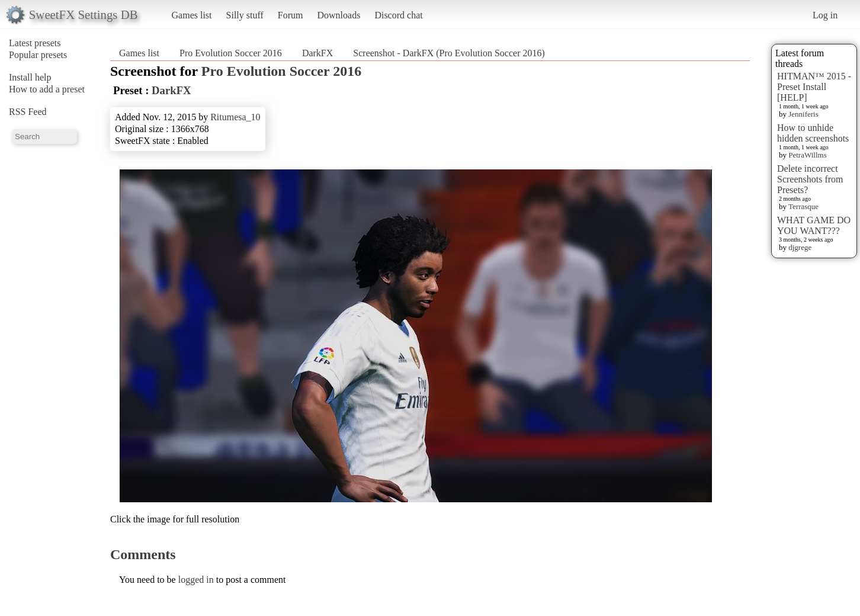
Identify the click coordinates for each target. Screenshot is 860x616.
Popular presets (38, 55)
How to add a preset (47, 89)
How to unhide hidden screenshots (813, 133)
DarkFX (317, 53)
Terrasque (803, 206)
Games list (192, 15)
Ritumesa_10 (235, 117)
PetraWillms (807, 155)
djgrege (800, 247)
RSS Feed (28, 112)
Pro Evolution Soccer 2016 (231, 53)
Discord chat (398, 15)
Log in (825, 15)
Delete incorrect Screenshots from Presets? (810, 179)
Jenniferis (803, 114)
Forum (291, 15)
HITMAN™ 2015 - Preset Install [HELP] (814, 87)
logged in (196, 580)
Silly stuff (245, 15)
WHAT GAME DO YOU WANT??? (814, 225)
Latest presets (35, 43)
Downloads (338, 15)
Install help (30, 77)
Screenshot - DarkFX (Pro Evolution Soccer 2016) (449, 53)
